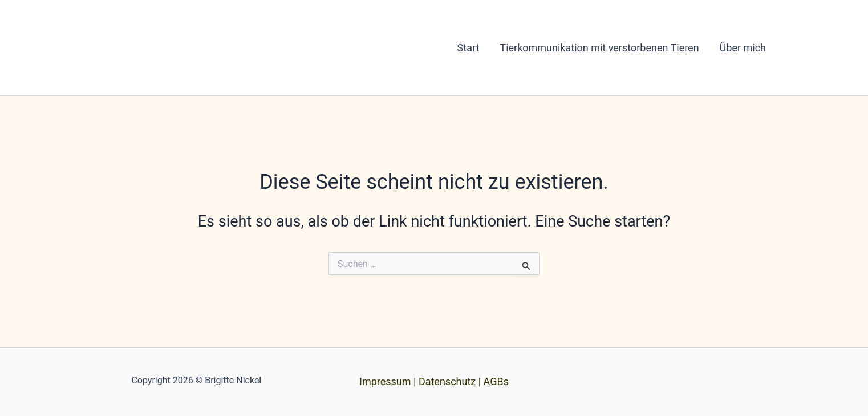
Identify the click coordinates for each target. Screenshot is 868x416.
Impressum (385, 381)
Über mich (743, 48)
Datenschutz (447, 381)
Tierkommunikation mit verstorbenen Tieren (599, 48)
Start (469, 48)
